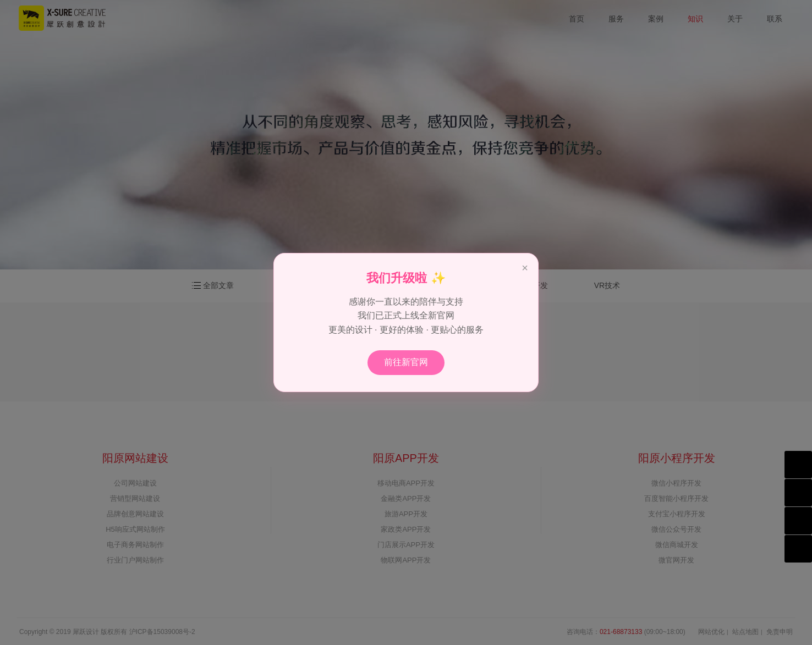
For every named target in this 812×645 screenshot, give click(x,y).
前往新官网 (406, 362)
